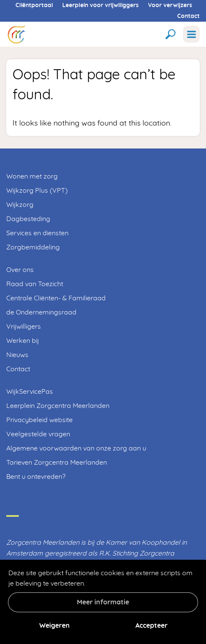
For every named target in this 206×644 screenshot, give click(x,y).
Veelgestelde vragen (38, 434)
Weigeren (55, 626)
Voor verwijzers (170, 5)
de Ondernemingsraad (41, 312)
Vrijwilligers (24, 327)
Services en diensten (37, 233)
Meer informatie (103, 602)
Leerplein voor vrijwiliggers (100, 5)
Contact (188, 16)
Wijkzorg (20, 205)
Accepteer (151, 626)
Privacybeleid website (39, 420)
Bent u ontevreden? (36, 477)
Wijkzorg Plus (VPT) (37, 191)
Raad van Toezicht (35, 284)
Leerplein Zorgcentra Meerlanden (58, 406)
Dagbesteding (28, 219)
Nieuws (17, 355)
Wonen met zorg (32, 176)
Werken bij (23, 341)
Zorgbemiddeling (33, 247)
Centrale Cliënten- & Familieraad (56, 298)
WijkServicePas (30, 392)
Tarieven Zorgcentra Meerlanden (57, 463)
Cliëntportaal (34, 5)
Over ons (20, 270)
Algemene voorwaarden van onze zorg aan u (76, 448)
